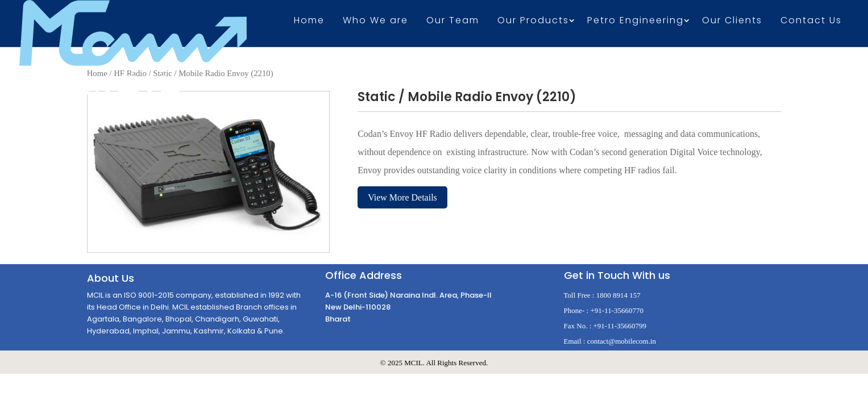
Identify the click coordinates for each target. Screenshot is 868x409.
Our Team (453, 22)
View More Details (402, 197)
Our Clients (732, 22)
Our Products (533, 22)
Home (309, 22)
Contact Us (811, 22)
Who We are (375, 22)
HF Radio (130, 73)
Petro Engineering (636, 22)
